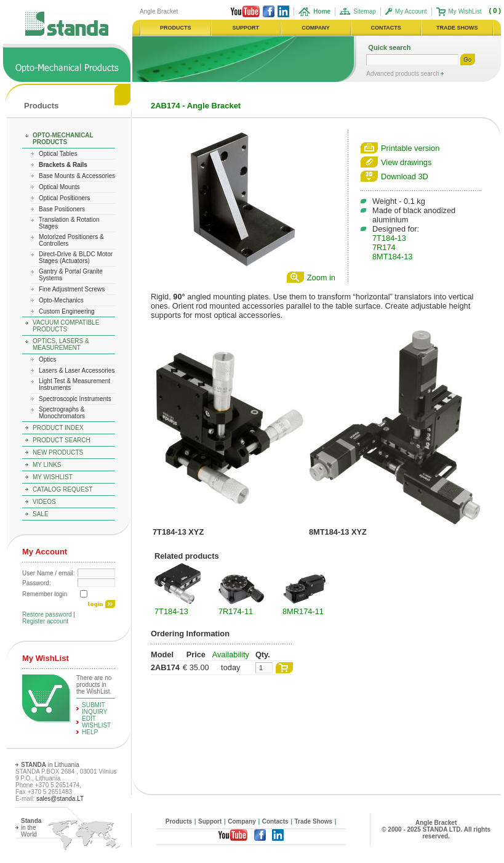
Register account (45, 621)
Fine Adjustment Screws (72, 289)
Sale (41, 514)
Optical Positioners (64, 198)
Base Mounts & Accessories (77, 176)
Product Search (62, 440)
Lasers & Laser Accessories (77, 371)
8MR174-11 (303, 611)
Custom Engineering (67, 311)
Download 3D (405, 176)
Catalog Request (62, 489)
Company (242, 821)
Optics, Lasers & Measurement (61, 344)
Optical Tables (58, 154)
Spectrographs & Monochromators (62, 413)
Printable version (410, 148)
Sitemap (365, 11)
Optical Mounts (59, 187)
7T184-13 (389, 238)
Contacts (275, 821)
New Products (58, 452)
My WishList (465, 11)
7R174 (384, 247)
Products (41, 106)
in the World (31, 828)
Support (210, 821)
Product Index (58, 428)
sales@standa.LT (60, 799)
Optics (47, 359)
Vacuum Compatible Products (66, 326)
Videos (44, 502)
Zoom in (321, 278)
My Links (47, 465)
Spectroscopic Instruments (75, 399)
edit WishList (96, 722)
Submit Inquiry (95, 708)
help (90, 732)
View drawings (406, 162)
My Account (411, 11)
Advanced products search (403, 74)
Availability (231, 654)
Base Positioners (62, 209)
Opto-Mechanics (61, 300)
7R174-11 (236, 611)
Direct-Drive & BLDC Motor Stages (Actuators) (76, 257)
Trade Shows (314, 821)
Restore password (47, 614)
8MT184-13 (392, 257)
